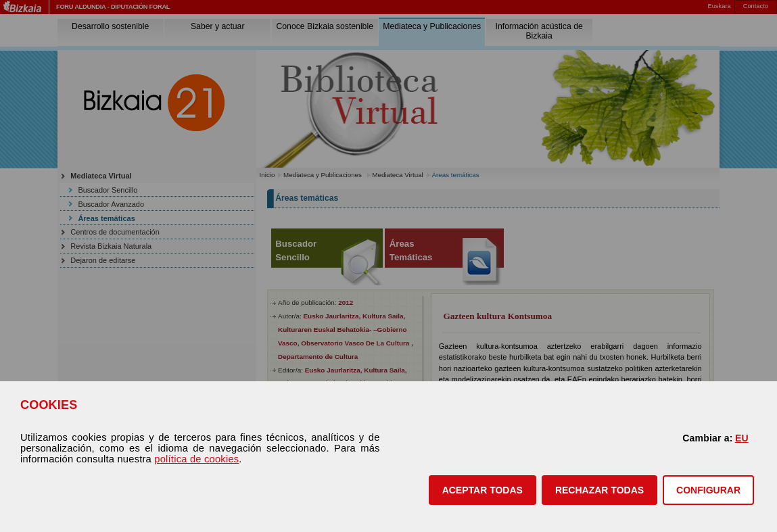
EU (742, 438)
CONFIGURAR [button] (708, 490)
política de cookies (196, 459)
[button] (482, 490)
